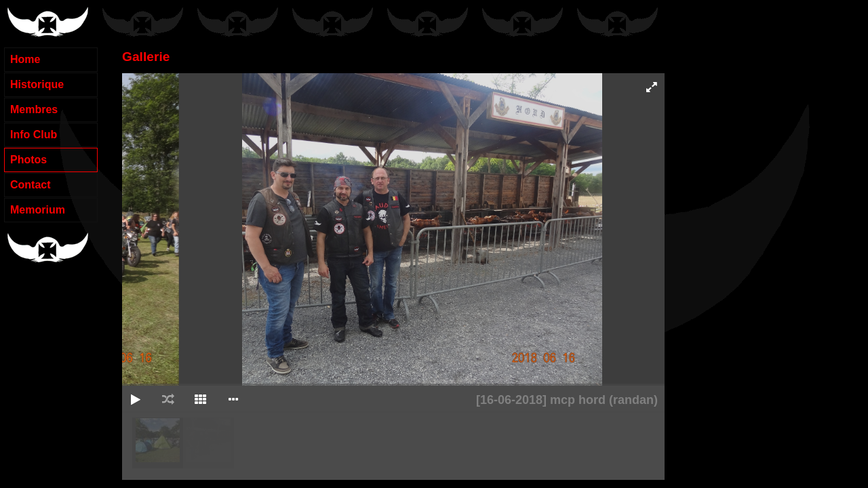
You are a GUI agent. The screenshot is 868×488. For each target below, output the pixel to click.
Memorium (38, 210)
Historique (37, 84)
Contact (31, 185)
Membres (34, 109)
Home (25, 59)
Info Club (34, 135)
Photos (28, 160)
